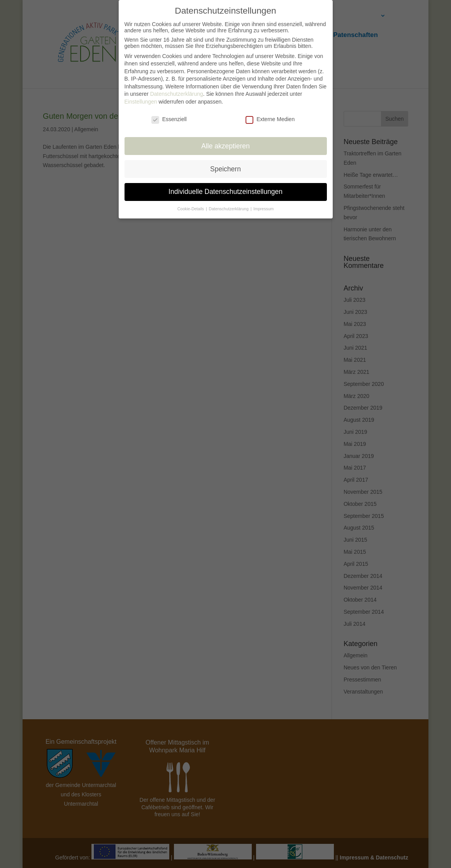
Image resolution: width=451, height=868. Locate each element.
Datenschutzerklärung (177, 90)
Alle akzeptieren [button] (225, 141)
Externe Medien (270, 115)
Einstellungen (141, 97)
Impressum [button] (263, 204)
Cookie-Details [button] (191, 204)
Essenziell (169, 115)
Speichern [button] (225, 164)
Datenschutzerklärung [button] (229, 204)
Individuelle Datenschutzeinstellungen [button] (225, 187)
